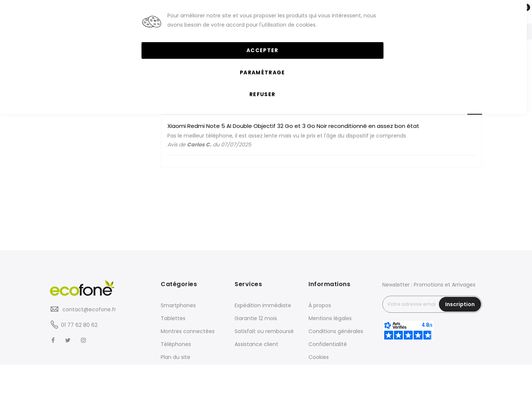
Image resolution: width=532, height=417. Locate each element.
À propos (320, 305)
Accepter (262, 50)
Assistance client (256, 344)
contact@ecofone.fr (88, 309)
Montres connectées (188, 331)
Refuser (262, 94)
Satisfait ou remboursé (264, 331)
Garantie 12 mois (256, 318)
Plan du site (175, 357)
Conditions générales (336, 331)
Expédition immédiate (263, 305)
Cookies (319, 357)
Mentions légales (330, 318)
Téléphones (176, 344)
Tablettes (173, 318)
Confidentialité (328, 344)
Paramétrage (262, 72)
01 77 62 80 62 (79, 325)
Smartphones (178, 305)
